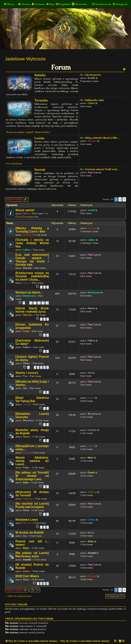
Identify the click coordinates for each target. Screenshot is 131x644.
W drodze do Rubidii (30, 533)
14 (47, 303)
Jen (25, 536)
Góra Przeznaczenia (27, 217)
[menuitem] (24, 4)
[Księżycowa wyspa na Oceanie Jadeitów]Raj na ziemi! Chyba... (32, 276)
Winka (26, 363)
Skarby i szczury (27, 373)
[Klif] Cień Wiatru (27, 576)
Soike (26, 468)
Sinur (90, 458)
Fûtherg (27, 499)
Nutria (91, 308)
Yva (25, 376)
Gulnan (91, 520)
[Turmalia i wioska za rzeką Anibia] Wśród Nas (32, 243)
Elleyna (27, 523)
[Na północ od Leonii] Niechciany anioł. (32, 555)
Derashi (92, 576)
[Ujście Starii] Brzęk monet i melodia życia (32, 310)
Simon (26, 437)
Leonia (39, 138)
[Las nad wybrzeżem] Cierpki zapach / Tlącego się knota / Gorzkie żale (32, 260)
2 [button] (120, 199)
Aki (25, 388)
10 (31, 303)
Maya (26, 579)
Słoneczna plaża (15, 132)
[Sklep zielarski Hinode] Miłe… (102, 138)
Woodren (28, 420)
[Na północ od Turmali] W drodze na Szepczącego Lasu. (32, 476)
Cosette (92, 430)
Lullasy (27, 250)
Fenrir (91, 473)
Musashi (27, 268)
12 (39, 303)
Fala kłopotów (93, 75)
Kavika (91, 78)
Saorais (40, 170)
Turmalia (41, 100)
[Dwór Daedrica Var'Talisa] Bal (32, 399)
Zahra (26, 571)
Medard (92, 141)
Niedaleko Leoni (27, 520)
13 (43, 303)
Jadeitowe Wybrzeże (25, 59)
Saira (26, 482)
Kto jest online (16, 605)
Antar (26, 283)
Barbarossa (29, 296)
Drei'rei (27, 235)
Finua (26, 510)
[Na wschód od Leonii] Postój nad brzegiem (32, 505)
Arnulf (91, 210)
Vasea (26, 453)
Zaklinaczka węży (94, 100)
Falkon (26, 347)
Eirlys (26, 548)
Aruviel (27, 560)
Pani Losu (93, 172)
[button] (124, 199)
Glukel (91, 103)
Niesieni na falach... (29, 292)
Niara (26, 213)
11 (35, 303)
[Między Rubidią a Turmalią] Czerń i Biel (32, 230)
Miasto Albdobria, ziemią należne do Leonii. (32, 461)
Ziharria (27, 315)
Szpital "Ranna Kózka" (38, 132)
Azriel (26, 404)
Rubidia (40, 75)
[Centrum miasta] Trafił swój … (102, 169)
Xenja (26, 331)
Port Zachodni (14, 164)
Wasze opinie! (25, 210)
